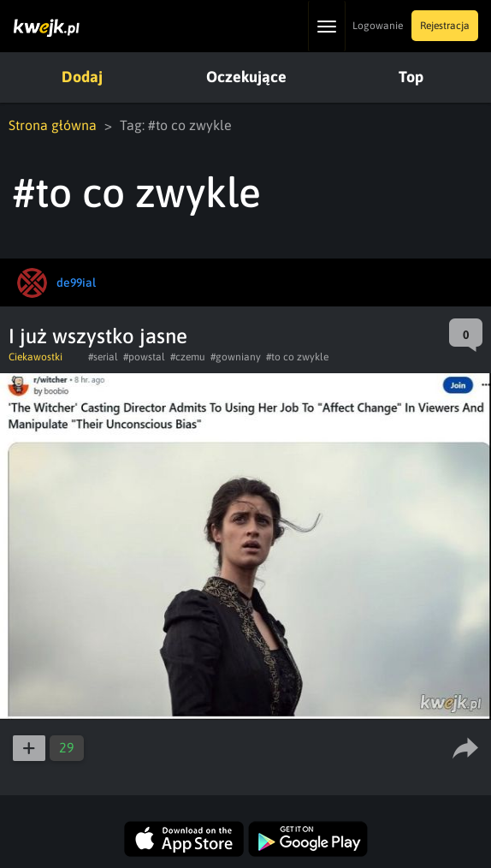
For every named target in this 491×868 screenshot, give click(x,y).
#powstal (144, 357)
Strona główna (53, 125)
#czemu (188, 357)
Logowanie (378, 26)
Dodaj (82, 77)
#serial (103, 357)
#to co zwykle (297, 357)
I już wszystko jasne (98, 336)
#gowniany (236, 357)
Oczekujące (246, 77)
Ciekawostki (35, 357)
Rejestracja (445, 26)
